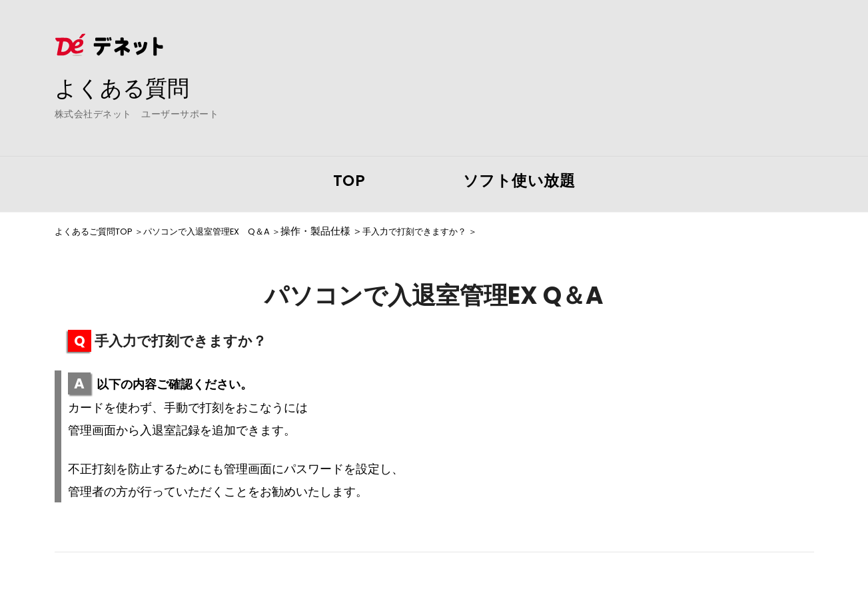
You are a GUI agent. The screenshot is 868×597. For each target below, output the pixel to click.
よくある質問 (128, 87)
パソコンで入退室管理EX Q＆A (228, 231)
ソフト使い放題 (519, 181)
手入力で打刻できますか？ (455, 231)
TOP (349, 181)
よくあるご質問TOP (99, 231)
